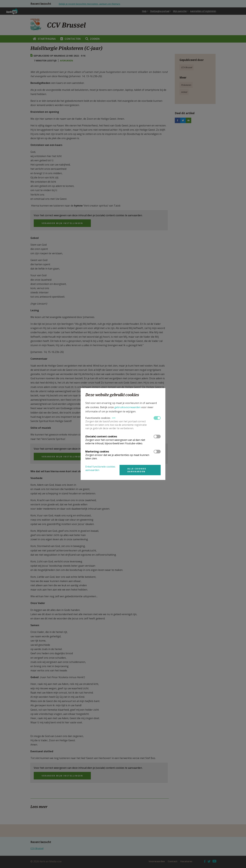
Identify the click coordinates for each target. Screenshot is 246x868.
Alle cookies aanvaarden (137, 470)
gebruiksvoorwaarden (127, 407)
